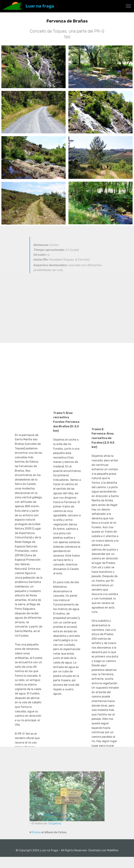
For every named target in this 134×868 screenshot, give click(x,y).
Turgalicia (54, 833)
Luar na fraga (40, 6)
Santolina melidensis (57, 829)
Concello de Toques (55, 825)
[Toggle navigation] (129, 6)
